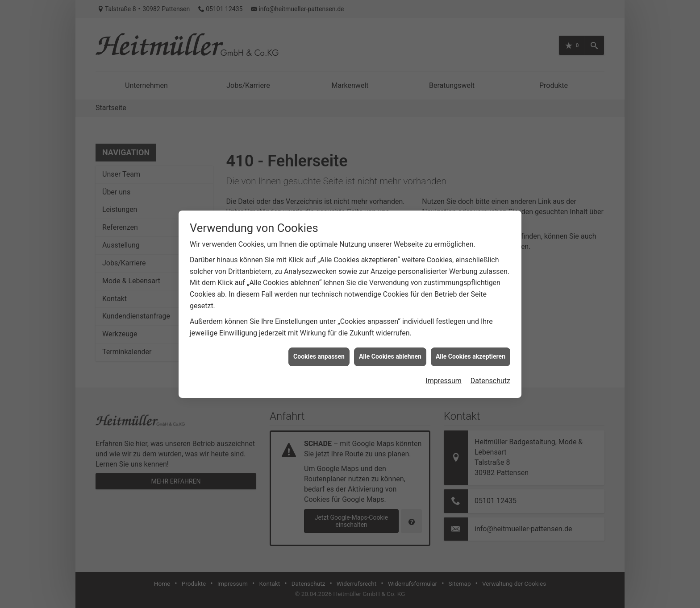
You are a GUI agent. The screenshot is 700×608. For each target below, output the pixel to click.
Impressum (444, 366)
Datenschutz (490, 366)
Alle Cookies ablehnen (390, 343)
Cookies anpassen (319, 343)
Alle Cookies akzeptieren (471, 343)
